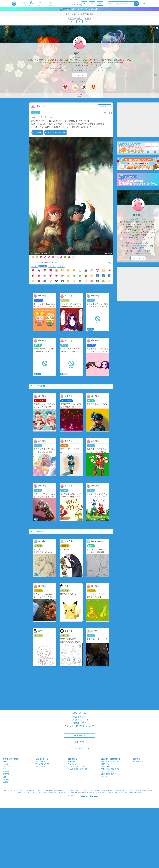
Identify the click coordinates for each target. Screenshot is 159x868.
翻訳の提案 (13, 759)
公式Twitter (105, 764)
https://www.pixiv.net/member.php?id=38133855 (92, 68)
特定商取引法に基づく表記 (78, 769)
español (6, 764)
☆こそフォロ (79, 75)
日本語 (5, 782)
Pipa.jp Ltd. (94, 796)
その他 (61, 266)
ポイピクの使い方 (42, 764)
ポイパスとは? (41, 766)
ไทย (4, 777)
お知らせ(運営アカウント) (110, 761)
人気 (43, 266)
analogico (84, 796)
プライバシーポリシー (76, 766)
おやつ (52, 266)
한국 (4, 769)
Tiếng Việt (7, 766)
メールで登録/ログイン (80, 748)
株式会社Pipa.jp (139, 761)
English (6, 761)
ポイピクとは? (41, 761)
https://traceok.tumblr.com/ (92, 70)
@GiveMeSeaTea (79, 57)
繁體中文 (6, 774)
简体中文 (6, 771)
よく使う (35, 266)
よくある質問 (105, 766)
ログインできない (107, 771)
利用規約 (71, 761)
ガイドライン (73, 764)
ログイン (79, 735)
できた (35, 113)
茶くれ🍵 (79, 53)
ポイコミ (104, 776)
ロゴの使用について (108, 774)
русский (6, 779)
